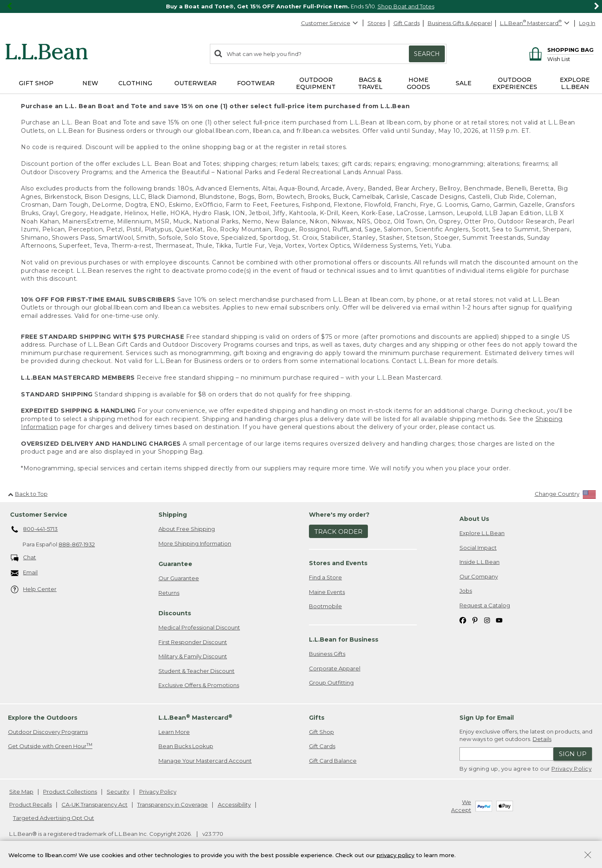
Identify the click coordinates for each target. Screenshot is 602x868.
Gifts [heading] (317, 718)
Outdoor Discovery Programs (48, 732)
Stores (376, 23)
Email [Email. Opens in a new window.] (24, 573)
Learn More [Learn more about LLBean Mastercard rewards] (174, 732)
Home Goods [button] (418, 83)
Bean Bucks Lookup (186, 746)
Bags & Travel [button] (370, 83)
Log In (587, 23)
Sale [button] (464, 83)
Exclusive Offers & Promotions (199, 685)
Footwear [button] (256, 83)
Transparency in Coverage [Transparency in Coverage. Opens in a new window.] (172, 805)
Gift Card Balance (333, 761)
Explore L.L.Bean (482, 533)
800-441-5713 (34, 530)
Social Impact (478, 548)
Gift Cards (407, 23)
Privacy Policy (571, 769)
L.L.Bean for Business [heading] (344, 640)
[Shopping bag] (560, 49)
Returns (169, 593)
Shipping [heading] (173, 515)
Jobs (466, 591)
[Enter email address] (506, 754)
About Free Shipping (187, 529)
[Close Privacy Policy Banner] (588, 856)
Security (118, 792)
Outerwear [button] (195, 83)
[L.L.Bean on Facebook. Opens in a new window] (463, 620)
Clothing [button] (135, 83)
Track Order (338, 532)
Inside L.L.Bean (480, 562)
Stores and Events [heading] (338, 563)
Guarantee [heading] (175, 564)
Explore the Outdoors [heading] (43, 718)
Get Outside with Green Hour (50, 746)
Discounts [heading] (175, 613)
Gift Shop (321, 732)
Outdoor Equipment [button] (316, 83)
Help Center (34, 590)
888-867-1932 (77, 544)
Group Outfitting (331, 683)
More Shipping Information (195, 543)
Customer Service (330, 23)
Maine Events (327, 592)
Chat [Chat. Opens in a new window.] (24, 558)
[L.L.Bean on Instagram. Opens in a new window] (487, 620)
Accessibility (234, 805)
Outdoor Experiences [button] (515, 83)
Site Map (21, 792)
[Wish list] (570, 59)
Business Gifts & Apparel (460, 23)
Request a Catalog (485, 605)
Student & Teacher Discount (196, 671)
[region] (301, 6)
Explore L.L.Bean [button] (575, 83)
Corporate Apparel (335, 668)
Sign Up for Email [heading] (487, 718)
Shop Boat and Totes (406, 6)
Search (427, 54)
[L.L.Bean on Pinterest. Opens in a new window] (475, 620)
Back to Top (28, 494)
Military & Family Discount (193, 656)
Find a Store (325, 577)
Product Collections (70, 792)
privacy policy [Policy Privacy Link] (395, 855)
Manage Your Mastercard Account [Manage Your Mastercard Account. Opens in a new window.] (205, 761)
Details (542, 739)
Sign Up (573, 754)
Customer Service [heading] (39, 515)
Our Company (479, 576)
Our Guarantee (179, 578)
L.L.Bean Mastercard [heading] (195, 717)
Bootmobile (325, 606)
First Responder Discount (193, 642)
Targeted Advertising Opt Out (54, 818)
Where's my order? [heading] (339, 515)
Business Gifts (327, 654)
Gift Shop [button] (36, 83)
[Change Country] (565, 496)
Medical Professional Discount (199, 627)
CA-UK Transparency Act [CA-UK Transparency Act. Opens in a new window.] (94, 805)
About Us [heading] (474, 519)
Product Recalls (31, 805)
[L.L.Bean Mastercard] (536, 23)
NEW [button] (90, 83)
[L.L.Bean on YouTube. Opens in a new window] (499, 620)
